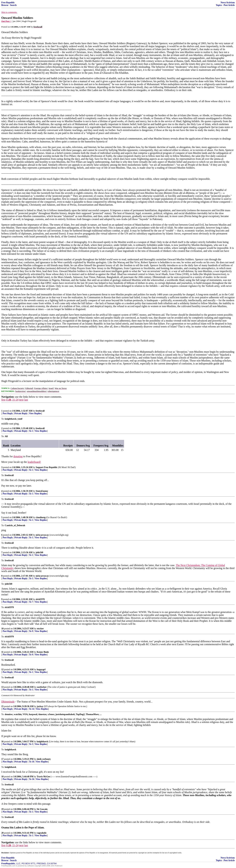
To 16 (32, 762)
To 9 (31, 631)
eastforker (42, 687)
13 (2, 687)
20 (2, 833)
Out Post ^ (6, 21)
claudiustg (41, 517)
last (26, 400)
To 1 (31, 431)
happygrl (41, 669)
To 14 (32, 709)
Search (13, 5)
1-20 (9, 400)
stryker (40, 629)
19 (2, 809)
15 (2, 706)
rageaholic (42, 833)
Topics (219, 5)
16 (2, 742)
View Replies (35, 413)
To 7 (31, 602)
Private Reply (21, 413)
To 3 (31, 744)
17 (2, 759)
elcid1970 (40, 599)
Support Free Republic (47, 467)
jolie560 (39, 552)
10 (2, 629)
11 (2, 652)
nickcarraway (42, 535)
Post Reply (8, 413)
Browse (5, 5)
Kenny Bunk (43, 652)
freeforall (40, 411)
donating (18, 456)
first (3, 400)
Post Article (229, 5)
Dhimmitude (8, 702)
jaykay (40, 706)
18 (2, 777)
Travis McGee (43, 777)
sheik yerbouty (44, 759)
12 (2, 669)
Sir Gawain (42, 809)
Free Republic (8, 3)
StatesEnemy (42, 491)
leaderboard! (34, 462)
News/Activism (228, 3)
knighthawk (42, 742)
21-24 (15, 400)
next (21, 400)
